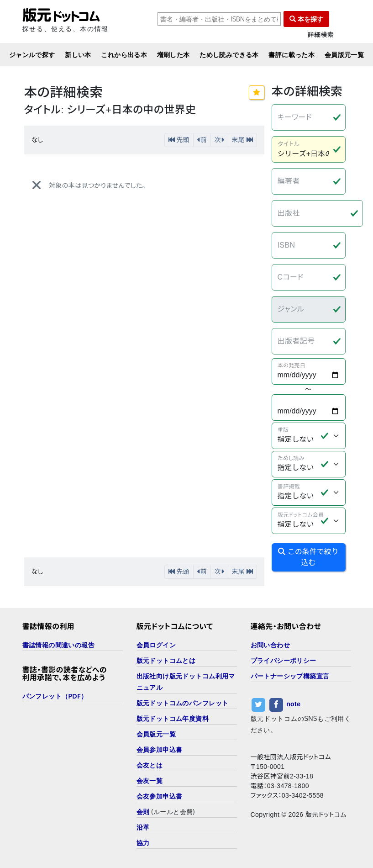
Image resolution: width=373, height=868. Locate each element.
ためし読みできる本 (229, 55)
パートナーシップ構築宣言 (290, 676)
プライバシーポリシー (284, 660)
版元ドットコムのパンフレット (183, 703)
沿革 (143, 827)
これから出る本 (124, 55)
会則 (143, 812)
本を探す (306, 19)
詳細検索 (321, 35)
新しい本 (78, 55)
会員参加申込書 (160, 749)
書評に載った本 (292, 55)
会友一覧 (150, 781)
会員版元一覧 (344, 55)
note (293, 704)
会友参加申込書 (160, 796)
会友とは (150, 765)
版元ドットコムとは (166, 660)
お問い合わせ (271, 645)
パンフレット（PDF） (55, 696)
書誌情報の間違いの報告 (59, 645)
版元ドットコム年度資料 (173, 718)
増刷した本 (173, 55)
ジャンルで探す (32, 55)
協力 (143, 843)
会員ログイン (156, 645)
